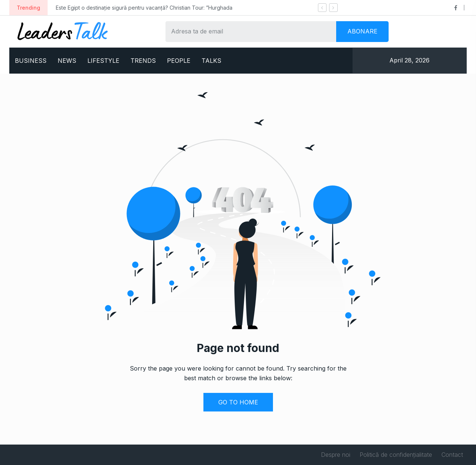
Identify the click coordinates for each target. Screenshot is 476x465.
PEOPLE (179, 61)
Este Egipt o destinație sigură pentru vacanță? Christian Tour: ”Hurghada (144, 8)
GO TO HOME (238, 402)
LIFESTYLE (103, 61)
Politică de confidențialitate (396, 455)
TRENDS (143, 61)
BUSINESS (31, 61)
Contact (452, 455)
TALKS (211, 61)
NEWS (67, 61)
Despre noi (336, 455)
